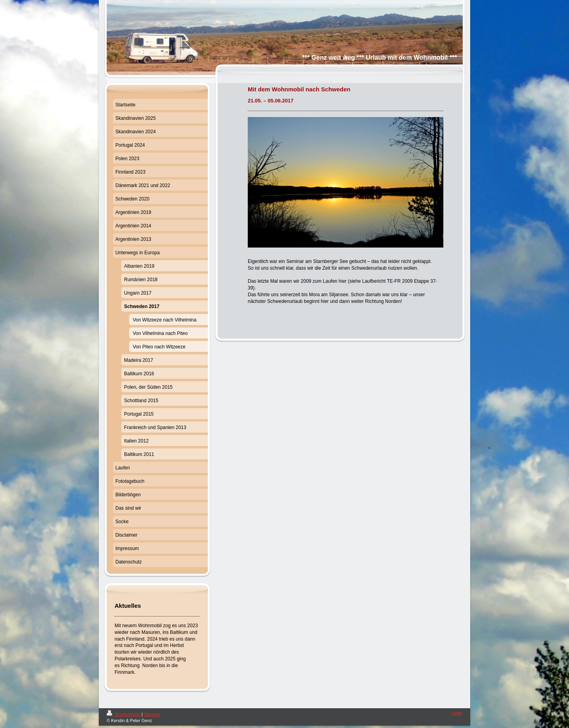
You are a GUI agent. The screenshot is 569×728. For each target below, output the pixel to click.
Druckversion (124, 714)
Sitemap (152, 714)
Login (457, 713)
